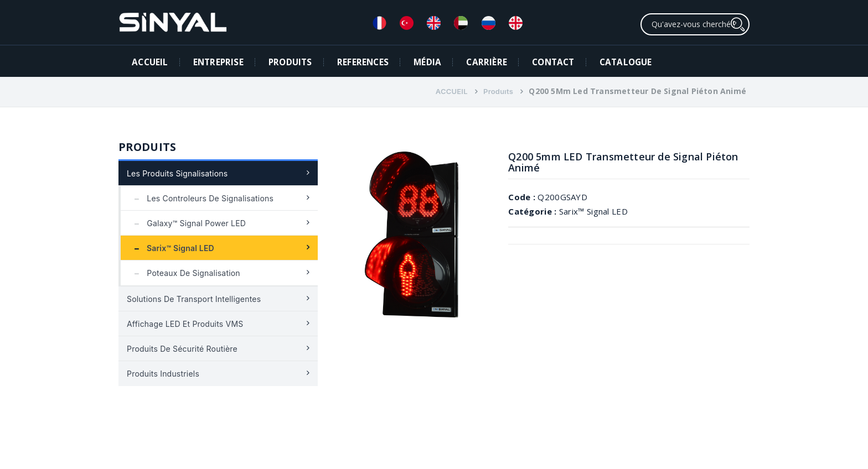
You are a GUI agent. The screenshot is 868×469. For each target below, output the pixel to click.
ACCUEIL (150, 62)
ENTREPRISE (218, 62)
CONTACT (553, 62)
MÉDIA (427, 62)
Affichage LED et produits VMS (185, 324)
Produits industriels (163, 374)
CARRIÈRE (487, 62)
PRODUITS (290, 62)
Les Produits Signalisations (177, 173)
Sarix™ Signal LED (172, 248)
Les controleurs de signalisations (201, 198)
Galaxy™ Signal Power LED (187, 223)
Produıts (498, 91)
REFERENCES (363, 62)
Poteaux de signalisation (185, 273)
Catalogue (626, 62)
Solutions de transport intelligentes (194, 299)
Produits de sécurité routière (182, 349)
